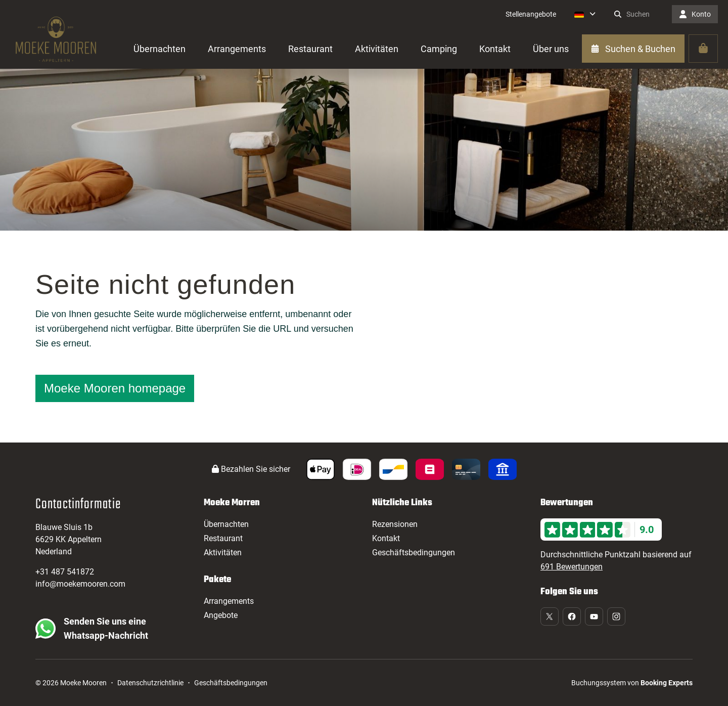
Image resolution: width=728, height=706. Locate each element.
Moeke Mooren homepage (115, 388)
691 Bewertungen (572, 567)
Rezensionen (395, 524)
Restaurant (223, 538)
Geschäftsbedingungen (414, 553)
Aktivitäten (223, 553)
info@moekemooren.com (80, 584)
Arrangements (229, 601)
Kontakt (386, 538)
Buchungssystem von (632, 683)
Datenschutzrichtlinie (150, 683)
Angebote (221, 615)
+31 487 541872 (65, 572)
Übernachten (226, 524)
